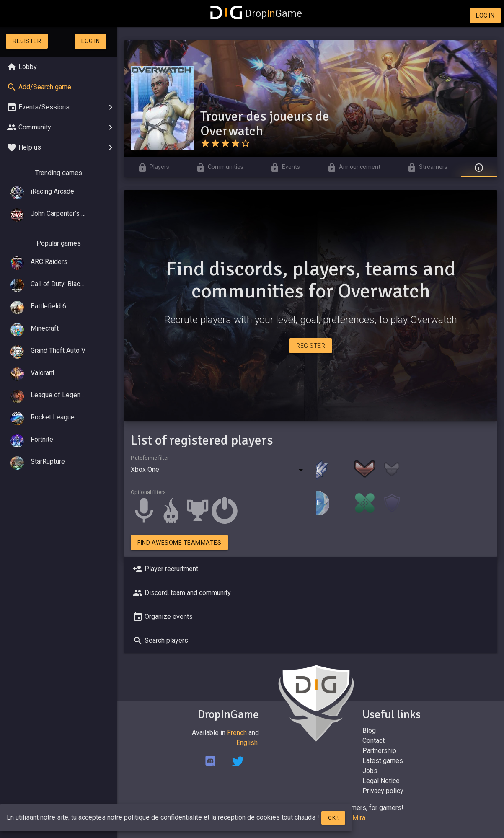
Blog (369, 731)
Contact (373, 741)
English (247, 743)
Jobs (370, 771)
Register (27, 41)
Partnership (379, 751)
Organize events (162, 617)
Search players (160, 641)
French (237, 733)
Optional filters (148, 492)
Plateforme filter (150, 458)
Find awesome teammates (179, 543)
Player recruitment (165, 569)
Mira (359, 818)
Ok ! (333, 818)
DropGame (256, 13)
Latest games (383, 761)
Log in (485, 16)
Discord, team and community (181, 593)
